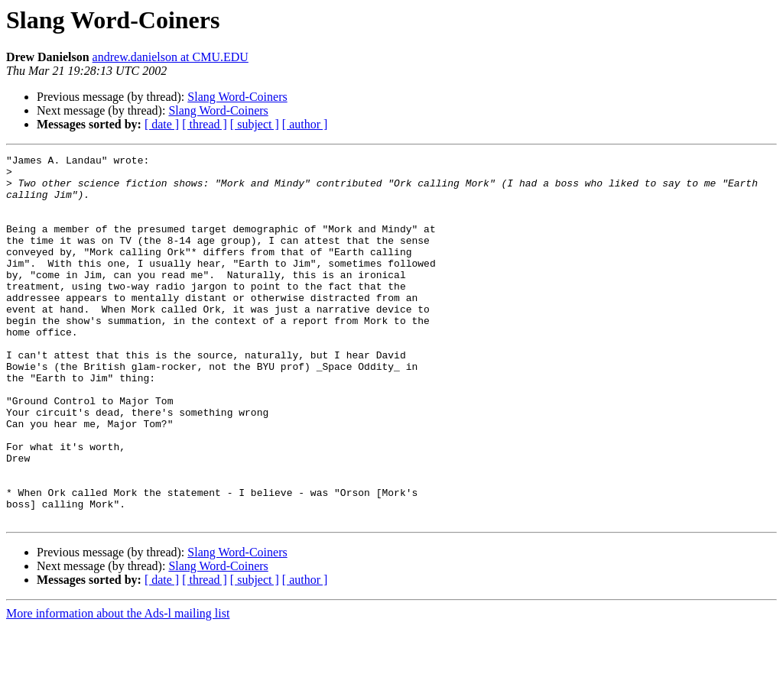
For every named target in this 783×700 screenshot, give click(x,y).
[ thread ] (205, 124)
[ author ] (305, 124)
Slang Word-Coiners (237, 97)
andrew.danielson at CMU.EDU (171, 57)
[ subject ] (255, 124)
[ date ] (162, 124)
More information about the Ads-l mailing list (118, 687)
